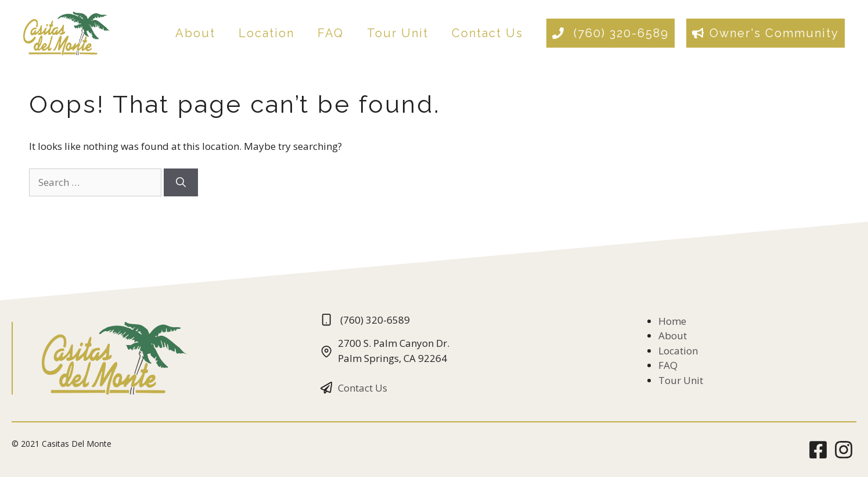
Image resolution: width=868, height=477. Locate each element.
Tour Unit (398, 33)
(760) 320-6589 (619, 33)
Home (672, 321)
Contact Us (487, 33)
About (195, 33)
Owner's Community (774, 33)
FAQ (331, 33)
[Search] (181, 182)
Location (266, 33)
